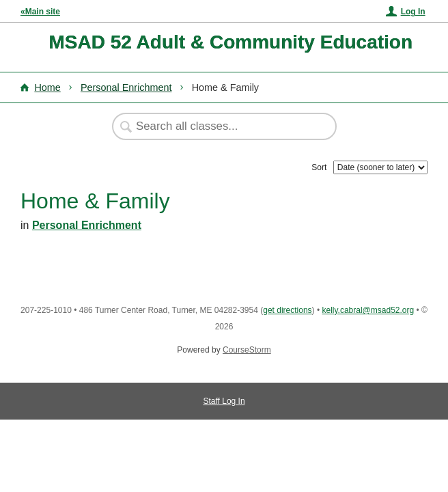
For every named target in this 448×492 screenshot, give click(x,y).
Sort (319, 167)
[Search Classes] (217, 126)
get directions (287, 310)
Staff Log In (224, 401)
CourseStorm (247, 350)
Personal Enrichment (126, 87)
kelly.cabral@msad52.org (368, 310)
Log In (413, 12)
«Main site (40, 12)
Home (47, 87)
